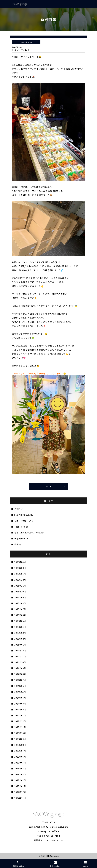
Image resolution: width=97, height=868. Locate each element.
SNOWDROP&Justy (24, 515)
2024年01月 (20, 715)
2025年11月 (20, 586)
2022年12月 (20, 792)
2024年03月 (20, 704)
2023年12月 (20, 721)
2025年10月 (20, 592)
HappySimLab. (22, 538)
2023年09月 (20, 739)
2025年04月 (20, 627)
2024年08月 (20, 674)
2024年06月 (20, 686)
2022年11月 (20, 798)
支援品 (17, 544)
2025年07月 (20, 609)
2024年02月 (20, 709)
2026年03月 (20, 568)
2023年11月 (20, 727)
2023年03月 (20, 774)
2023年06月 (20, 757)
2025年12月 (20, 580)
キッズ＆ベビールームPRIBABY (29, 533)
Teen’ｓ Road (21, 527)
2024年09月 (20, 668)
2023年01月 (20, 786)
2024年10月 (20, 662)
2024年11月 (20, 656)
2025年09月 (20, 597)
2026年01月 (20, 574)
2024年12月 (20, 651)
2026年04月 (20, 562)
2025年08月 (20, 603)
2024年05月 (20, 692)
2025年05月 (20, 621)
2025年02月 (20, 639)
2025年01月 (20, 645)
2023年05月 (20, 763)
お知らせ (19, 509)
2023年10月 (20, 733)
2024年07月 (20, 680)
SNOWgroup (52, 856)
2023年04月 (20, 768)
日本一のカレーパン (24, 521)
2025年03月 (20, 633)
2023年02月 (20, 780)
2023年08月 (20, 745)
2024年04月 (20, 698)
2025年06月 (20, 615)
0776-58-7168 (52, 836)
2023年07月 (20, 751)
